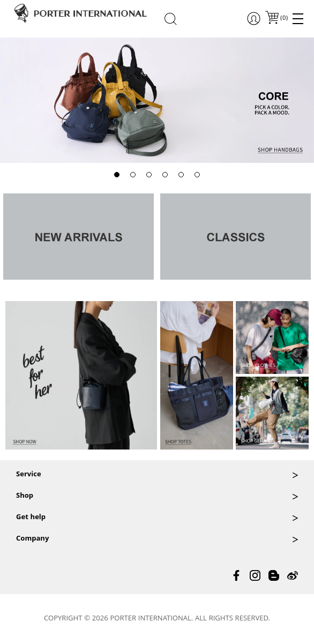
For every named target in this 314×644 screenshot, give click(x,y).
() (283, 18)
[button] (117, 175)
